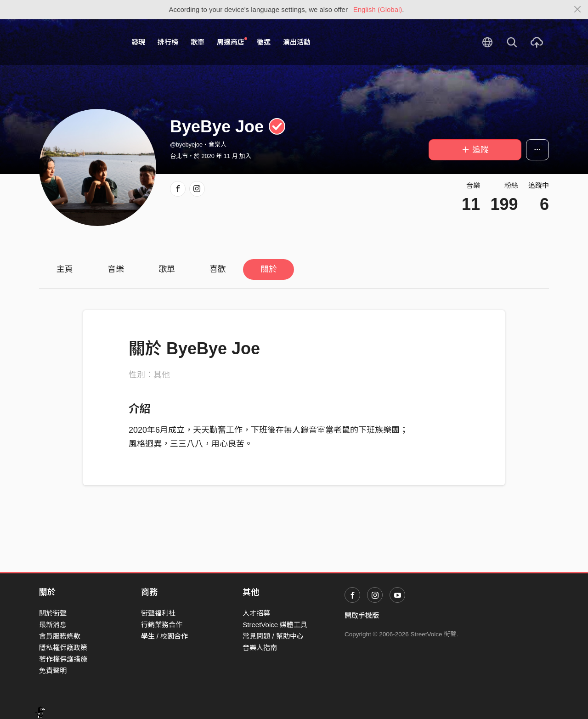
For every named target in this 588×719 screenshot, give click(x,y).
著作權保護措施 (63, 659)
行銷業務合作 (162, 625)
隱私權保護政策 (63, 648)
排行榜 (168, 42)
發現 (138, 42)
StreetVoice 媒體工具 (275, 625)
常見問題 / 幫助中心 (273, 636)
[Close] (578, 10)
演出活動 (297, 42)
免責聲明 (53, 671)
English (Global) (378, 9)
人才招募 (256, 613)
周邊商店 (232, 42)
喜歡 (218, 269)
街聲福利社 (158, 613)
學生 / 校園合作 (165, 636)
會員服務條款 (60, 636)
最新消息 (53, 625)
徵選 (264, 42)
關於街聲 (53, 613)
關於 (269, 269)
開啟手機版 (362, 615)
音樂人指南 (260, 648)
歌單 (198, 42)
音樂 (116, 269)
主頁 (65, 269)
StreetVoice (77, 42)
